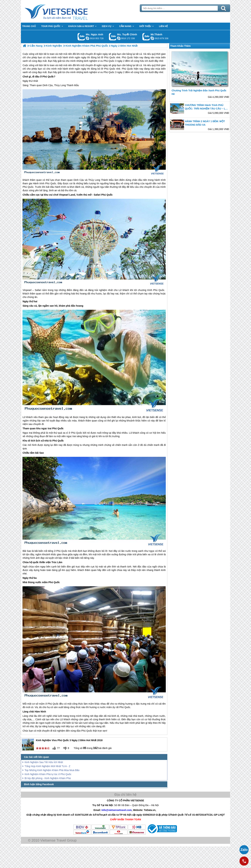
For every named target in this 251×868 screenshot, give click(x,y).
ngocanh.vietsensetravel (87, 38)
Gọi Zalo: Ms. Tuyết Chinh (113, 37)
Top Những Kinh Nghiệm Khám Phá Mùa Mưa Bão (52, 770)
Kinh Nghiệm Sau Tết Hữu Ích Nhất (44, 762)
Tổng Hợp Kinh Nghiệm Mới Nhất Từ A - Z (47, 766)
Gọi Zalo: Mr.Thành (146, 37)
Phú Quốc (110, 69)
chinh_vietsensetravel (119, 38)
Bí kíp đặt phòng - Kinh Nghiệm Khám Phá (48, 778)
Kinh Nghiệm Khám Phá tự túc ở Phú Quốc (48, 774)
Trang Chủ (65, 11)
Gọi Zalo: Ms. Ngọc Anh (81, 37)
